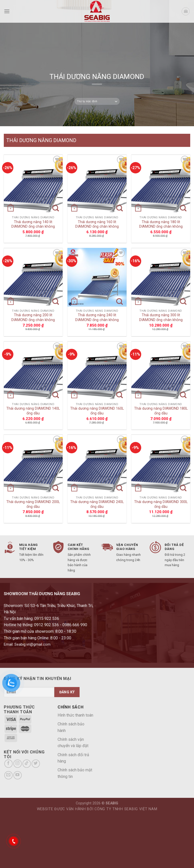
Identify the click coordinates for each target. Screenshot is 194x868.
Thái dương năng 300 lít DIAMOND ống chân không (161, 318)
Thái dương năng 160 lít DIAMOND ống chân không (97, 224)
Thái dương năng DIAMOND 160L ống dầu (97, 411)
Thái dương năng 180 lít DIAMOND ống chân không (161, 224)
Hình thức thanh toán (75, 715)
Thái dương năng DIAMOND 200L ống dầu (33, 504)
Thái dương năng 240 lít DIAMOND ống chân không (97, 318)
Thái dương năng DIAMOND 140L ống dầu (33, 411)
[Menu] (7, 11)
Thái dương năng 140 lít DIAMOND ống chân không (33, 224)
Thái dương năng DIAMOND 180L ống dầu (161, 411)
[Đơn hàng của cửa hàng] (97, 101)
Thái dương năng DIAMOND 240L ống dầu (97, 504)
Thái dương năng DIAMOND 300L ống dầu (161, 504)
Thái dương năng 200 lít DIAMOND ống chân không (33, 318)
